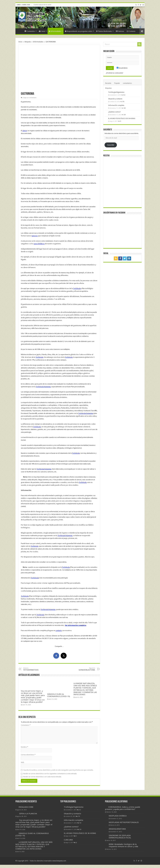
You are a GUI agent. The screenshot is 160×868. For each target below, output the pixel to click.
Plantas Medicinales (104, 31)
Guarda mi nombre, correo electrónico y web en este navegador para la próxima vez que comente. (58, 770)
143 (125, 108)
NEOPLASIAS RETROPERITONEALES (124, 822)
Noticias (120, 31)
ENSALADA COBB (26, 807)
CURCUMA (68, 840)
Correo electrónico (28, 755)
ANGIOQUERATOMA (117, 829)
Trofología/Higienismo (116, 92)
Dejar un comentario (30, 98)
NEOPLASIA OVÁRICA (118, 816)
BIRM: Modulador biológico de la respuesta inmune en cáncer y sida (123, 845)
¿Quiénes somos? (114, 112)
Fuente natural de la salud (42, 5)
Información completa (116, 105)
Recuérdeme (122, 68)
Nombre (24, 747)
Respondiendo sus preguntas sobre (79, 31)
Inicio (20, 31)
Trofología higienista (43, 387)
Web (22, 762)
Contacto (131, 31)
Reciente (108, 83)
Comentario (26, 725)
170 (123, 102)
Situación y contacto (115, 99)
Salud (42, 31)
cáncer (25, 131)
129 (125, 115)
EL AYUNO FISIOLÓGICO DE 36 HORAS (122, 118)
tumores (35, 236)
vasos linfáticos (39, 244)
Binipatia (28, 42)
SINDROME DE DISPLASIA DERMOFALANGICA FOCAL (120, 837)
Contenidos (30, 31)
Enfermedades (55, 31)
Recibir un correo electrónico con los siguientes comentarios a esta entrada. (50, 774)
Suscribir (111, 145)
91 (120, 121)
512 (124, 95)
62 (76, 843)
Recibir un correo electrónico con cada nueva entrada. (42, 777)
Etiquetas (108, 88)
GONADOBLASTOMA (82, 669)
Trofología (77, 288)
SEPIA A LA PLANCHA (28, 814)
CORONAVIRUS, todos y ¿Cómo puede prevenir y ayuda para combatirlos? (123, 808)
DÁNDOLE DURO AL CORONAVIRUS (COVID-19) (59, 695)
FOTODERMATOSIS (36, 669)
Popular (117, 83)
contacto (59, 631)
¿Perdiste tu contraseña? (115, 73)
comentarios (127, 83)
